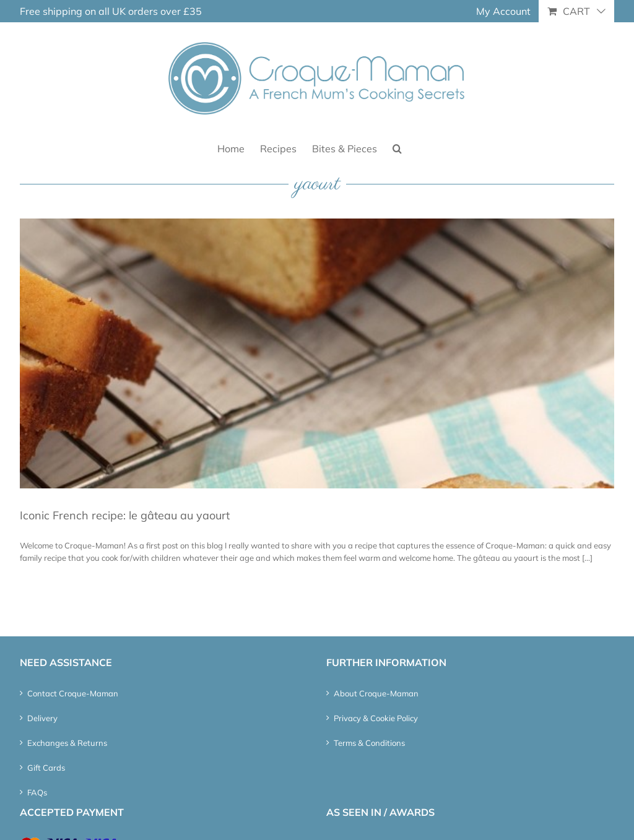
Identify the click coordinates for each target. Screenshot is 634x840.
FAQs (37, 792)
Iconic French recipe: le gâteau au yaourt (125, 515)
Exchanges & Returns (67, 743)
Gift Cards (46, 768)
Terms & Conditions (369, 743)
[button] (397, 148)
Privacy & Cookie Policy (376, 718)
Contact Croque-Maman (73, 693)
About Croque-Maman (376, 693)
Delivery (42, 718)
